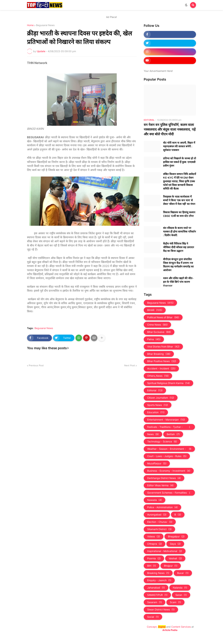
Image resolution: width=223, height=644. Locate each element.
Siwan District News (161, 610)
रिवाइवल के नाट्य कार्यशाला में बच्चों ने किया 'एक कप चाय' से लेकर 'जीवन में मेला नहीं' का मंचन (179, 200)
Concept (152, 627)
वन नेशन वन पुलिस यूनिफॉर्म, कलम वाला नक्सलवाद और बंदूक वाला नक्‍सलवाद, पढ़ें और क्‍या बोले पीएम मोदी (170, 129)
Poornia (154, 558)
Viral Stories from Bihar (163, 347)
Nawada (155, 500)
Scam (175, 602)
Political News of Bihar (163, 317)
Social (153, 617)
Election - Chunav (160, 522)
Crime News (157, 325)
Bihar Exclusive (159, 332)
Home (30, 25)
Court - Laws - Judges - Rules (167, 456)
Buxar (183, 573)
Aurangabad (157, 515)
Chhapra (155, 544)
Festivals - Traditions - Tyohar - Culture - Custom (169, 427)
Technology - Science (162, 442)
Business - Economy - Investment (169, 471)
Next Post (130, 365)
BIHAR (155, 310)
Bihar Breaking (159, 354)
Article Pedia (170, 630)
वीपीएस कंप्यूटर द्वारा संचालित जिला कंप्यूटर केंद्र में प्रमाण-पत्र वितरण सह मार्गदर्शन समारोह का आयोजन (178, 265)
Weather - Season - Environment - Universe (169, 449)
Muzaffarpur (157, 463)
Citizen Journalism (161, 398)
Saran (181, 595)
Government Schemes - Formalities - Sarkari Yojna (169, 493)
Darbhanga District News (164, 478)
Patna (154, 339)
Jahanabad (156, 588)
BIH (152, 566)
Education (156, 412)
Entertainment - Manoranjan (166, 420)
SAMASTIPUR (157, 595)
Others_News (158, 376)
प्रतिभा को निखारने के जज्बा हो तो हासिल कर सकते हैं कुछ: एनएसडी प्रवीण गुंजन (180, 162)
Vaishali (175, 558)
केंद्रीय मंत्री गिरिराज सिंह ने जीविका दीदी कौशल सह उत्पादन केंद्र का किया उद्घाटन (178, 247)
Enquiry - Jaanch (159, 580)
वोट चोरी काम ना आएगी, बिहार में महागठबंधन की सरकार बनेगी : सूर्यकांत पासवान (179, 146)
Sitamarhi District (159, 529)
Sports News (158, 405)
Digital (162, 627)
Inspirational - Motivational (165, 551)
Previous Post (36, 365)
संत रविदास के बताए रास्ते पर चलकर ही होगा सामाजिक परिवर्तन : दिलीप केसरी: (179, 232)
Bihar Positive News (162, 361)
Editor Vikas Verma (160, 485)
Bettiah (173, 434)
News (153, 434)
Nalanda (180, 588)
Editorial (155, 390)
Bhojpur (171, 566)
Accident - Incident (161, 369)
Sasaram (155, 602)
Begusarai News (45, 25)
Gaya (175, 544)
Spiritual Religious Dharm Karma (168, 383)
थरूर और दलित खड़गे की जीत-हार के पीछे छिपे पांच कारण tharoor (178, 282)
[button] (186, 5)
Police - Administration (162, 507)
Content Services (181, 627)
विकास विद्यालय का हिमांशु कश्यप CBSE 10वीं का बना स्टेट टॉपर (179, 214)
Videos (154, 537)
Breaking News (158, 573)
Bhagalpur (176, 537)
